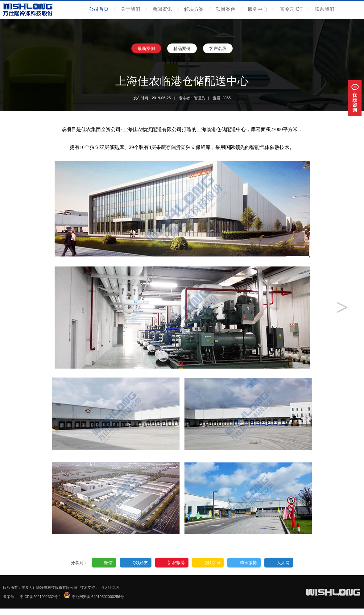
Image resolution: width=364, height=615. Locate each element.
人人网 (283, 563)
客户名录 (218, 48)
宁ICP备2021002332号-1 (40, 597)
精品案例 (182, 48)
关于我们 (130, 9)
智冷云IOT (291, 9)
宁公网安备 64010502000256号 (98, 597)
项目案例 (226, 9)
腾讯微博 (248, 563)
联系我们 (325, 9)
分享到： (79, 563)
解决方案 (194, 9)
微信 (108, 563)
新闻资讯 (162, 9)
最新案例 (146, 48)
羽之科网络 (110, 588)
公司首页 (99, 9)
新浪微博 (176, 563)
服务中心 (258, 9)
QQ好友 (140, 563)
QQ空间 (212, 563)
